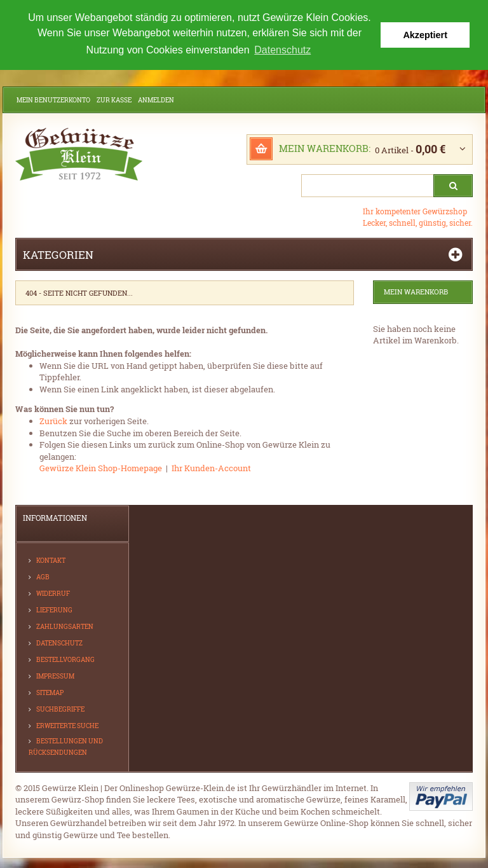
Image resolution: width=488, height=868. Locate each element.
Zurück (53, 421)
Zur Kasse (114, 100)
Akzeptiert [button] (425, 35)
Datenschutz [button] (282, 50)
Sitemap (50, 692)
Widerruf (53, 593)
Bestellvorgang (65, 659)
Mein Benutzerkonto (53, 100)
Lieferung (54, 610)
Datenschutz (59, 643)
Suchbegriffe (60, 709)
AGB (43, 576)
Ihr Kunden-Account (211, 468)
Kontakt (51, 560)
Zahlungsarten (65, 626)
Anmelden (156, 100)
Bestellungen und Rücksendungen (66, 746)
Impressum (55, 676)
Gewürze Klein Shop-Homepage (101, 468)
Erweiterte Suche (67, 725)
